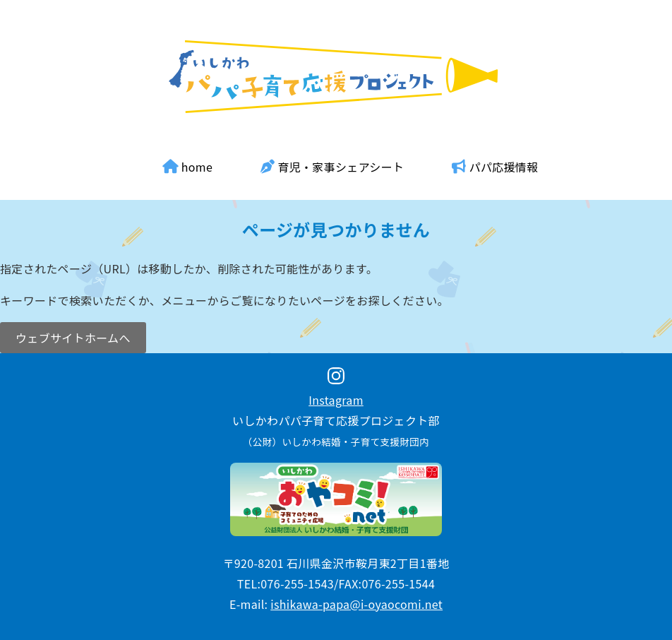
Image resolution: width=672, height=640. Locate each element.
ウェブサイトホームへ (73, 338)
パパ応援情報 (495, 167)
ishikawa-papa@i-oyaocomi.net (356, 604)
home (188, 167)
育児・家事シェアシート (332, 167)
